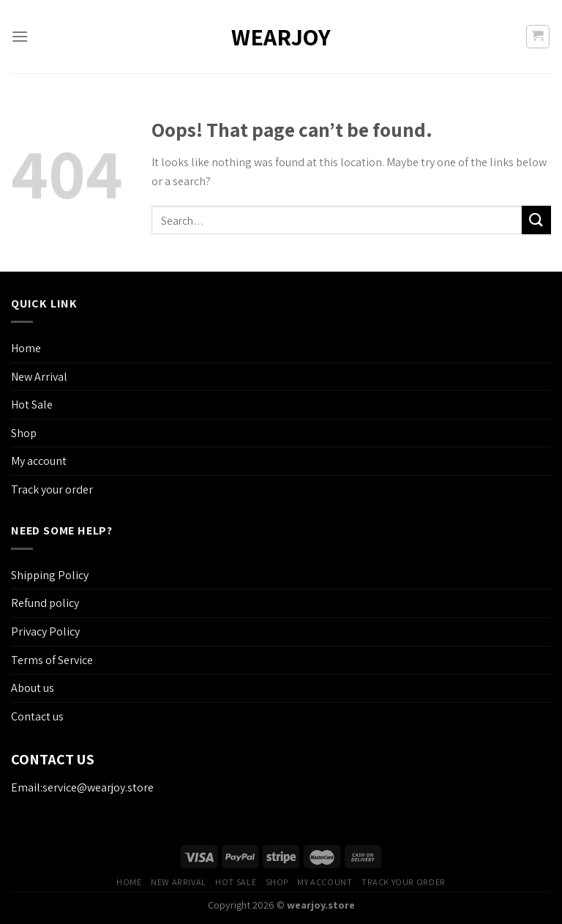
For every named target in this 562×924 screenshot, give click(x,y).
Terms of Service (52, 660)
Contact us (37, 716)
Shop (24, 433)
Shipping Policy (50, 575)
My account (39, 461)
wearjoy (281, 37)
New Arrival (39, 377)
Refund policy (45, 603)
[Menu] (20, 36)
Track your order (52, 489)
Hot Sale (32, 405)
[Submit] (536, 220)
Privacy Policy (45, 631)
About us (33, 688)
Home (26, 348)
